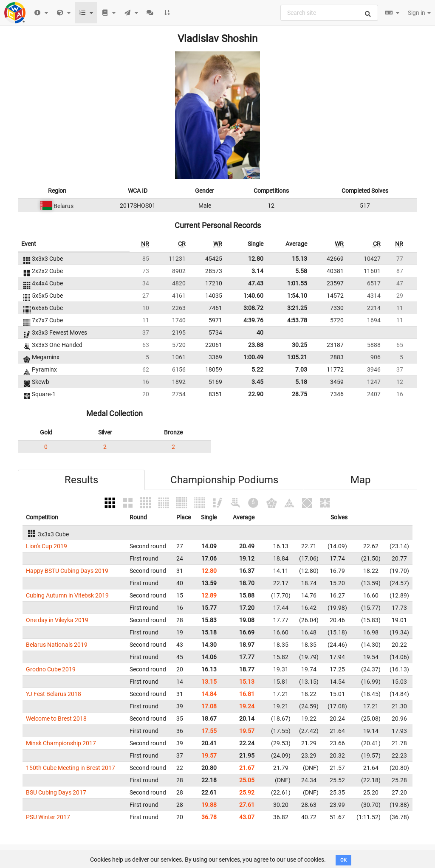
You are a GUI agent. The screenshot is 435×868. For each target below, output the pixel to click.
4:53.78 (297, 320)
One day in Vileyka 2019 (57, 620)
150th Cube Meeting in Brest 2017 (71, 768)
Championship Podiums (224, 480)
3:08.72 (253, 308)
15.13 (299, 259)
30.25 (299, 345)
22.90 (256, 394)
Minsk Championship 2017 (61, 743)
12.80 (256, 259)
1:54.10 (297, 296)
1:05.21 (297, 357)
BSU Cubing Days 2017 (56, 792)
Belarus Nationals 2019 (57, 645)
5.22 (257, 369)
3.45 (257, 382)
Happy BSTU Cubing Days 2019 (67, 571)
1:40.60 (253, 296)
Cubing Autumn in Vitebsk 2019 (67, 595)
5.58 (301, 271)
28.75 (299, 394)
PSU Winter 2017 (48, 817)
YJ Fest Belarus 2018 (54, 694)
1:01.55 (297, 283)
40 (260, 333)
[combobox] (329, 13)
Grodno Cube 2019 (51, 669)
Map (360, 480)
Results (81, 480)
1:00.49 (253, 357)
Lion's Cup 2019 (47, 546)
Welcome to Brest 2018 (56, 719)
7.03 (301, 369)
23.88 (256, 345)
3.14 (257, 271)
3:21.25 (297, 308)
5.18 (301, 382)
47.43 (256, 283)
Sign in (419, 13)
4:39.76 (253, 320)
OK (343, 860)
